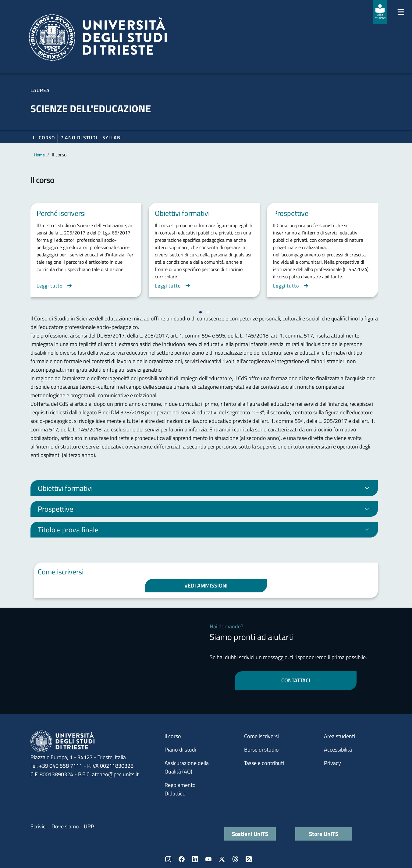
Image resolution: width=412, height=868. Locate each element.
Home (39, 155)
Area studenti (339, 736)
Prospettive (55, 509)
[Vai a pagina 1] (201, 312)
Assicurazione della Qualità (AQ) (187, 767)
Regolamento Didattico (180, 789)
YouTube (208, 859)
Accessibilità (338, 750)
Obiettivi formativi (65, 488)
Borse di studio (261, 750)
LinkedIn (195, 859)
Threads (235, 859)
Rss (249, 859)
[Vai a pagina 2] (208, 312)
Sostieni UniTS (250, 834)
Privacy (332, 763)
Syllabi (112, 138)
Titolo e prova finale (68, 530)
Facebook (182, 859)
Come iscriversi (261, 736)
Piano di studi (180, 750)
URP (89, 826)
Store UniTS (324, 834)
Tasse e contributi (264, 763)
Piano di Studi (79, 138)
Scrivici (39, 826)
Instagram (168, 859)
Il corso (44, 138)
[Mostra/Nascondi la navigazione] (401, 12)
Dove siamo (65, 826)
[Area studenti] (380, 12)
